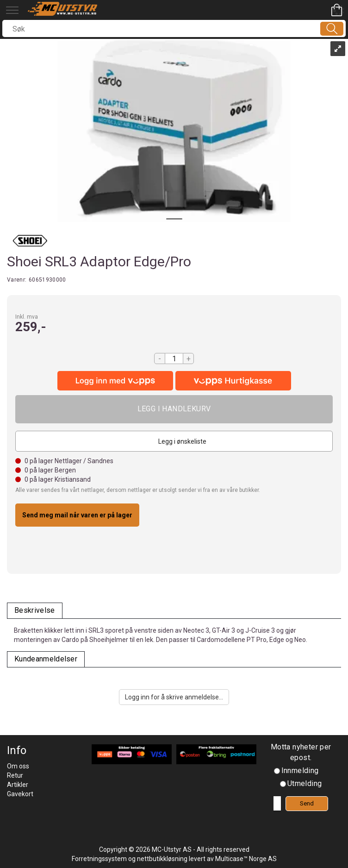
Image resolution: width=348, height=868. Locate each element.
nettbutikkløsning (162, 859)
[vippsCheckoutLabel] (233, 381)
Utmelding (305, 783)
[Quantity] (174, 359)
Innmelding (300, 771)
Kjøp (174, 409)
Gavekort (20, 794)
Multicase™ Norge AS (246, 859)
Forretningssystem (99, 859)
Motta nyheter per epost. (301, 752)
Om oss (18, 766)
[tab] (35, 611)
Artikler (18, 785)
